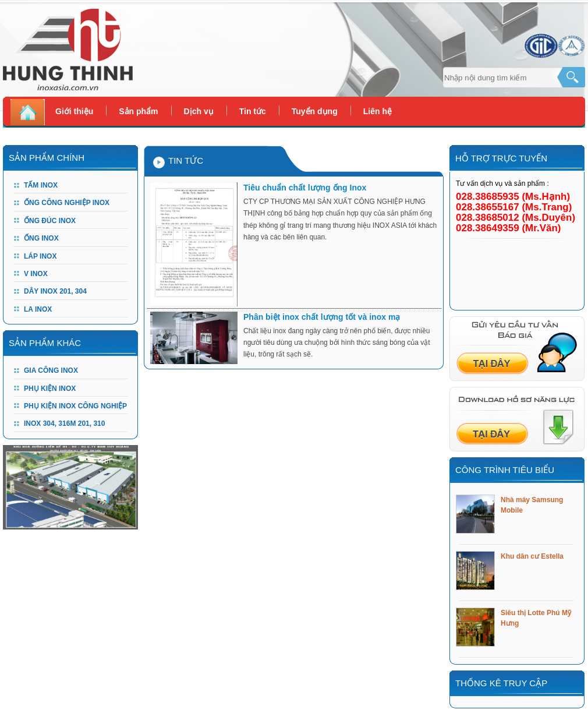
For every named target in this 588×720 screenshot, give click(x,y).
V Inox (36, 274)
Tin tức (253, 111)
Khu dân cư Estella (532, 556)
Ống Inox (41, 238)
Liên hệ (378, 111)
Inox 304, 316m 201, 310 (64, 423)
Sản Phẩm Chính (47, 158)
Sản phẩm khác (45, 343)
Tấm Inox (41, 185)
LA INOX (38, 309)
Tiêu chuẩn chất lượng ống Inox (305, 188)
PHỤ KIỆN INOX (50, 389)
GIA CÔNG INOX (51, 370)
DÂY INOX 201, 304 (55, 291)
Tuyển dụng (315, 111)
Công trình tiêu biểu (505, 470)
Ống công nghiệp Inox (67, 203)
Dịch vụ (199, 111)
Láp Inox (40, 256)
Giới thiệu (74, 111)
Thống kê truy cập (501, 683)
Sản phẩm (138, 111)
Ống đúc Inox (50, 221)
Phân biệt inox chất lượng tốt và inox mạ (322, 317)
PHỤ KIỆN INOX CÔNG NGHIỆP (75, 406)
